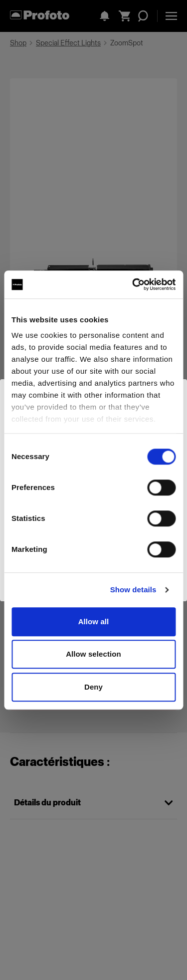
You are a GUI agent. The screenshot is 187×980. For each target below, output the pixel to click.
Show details (133, 590)
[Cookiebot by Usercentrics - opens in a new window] (133, 284)
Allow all (94, 621)
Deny (93, 687)
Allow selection (93, 654)
